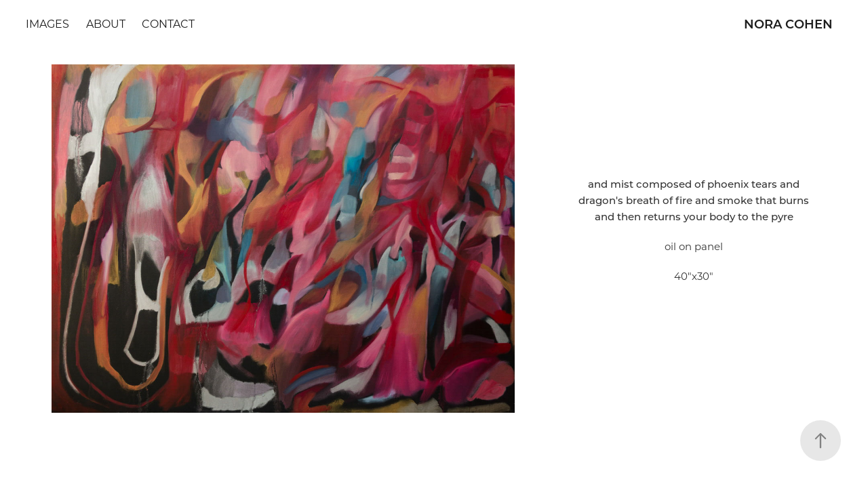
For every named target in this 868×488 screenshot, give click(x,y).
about (106, 23)
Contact (168, 23)
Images (47, 23)
